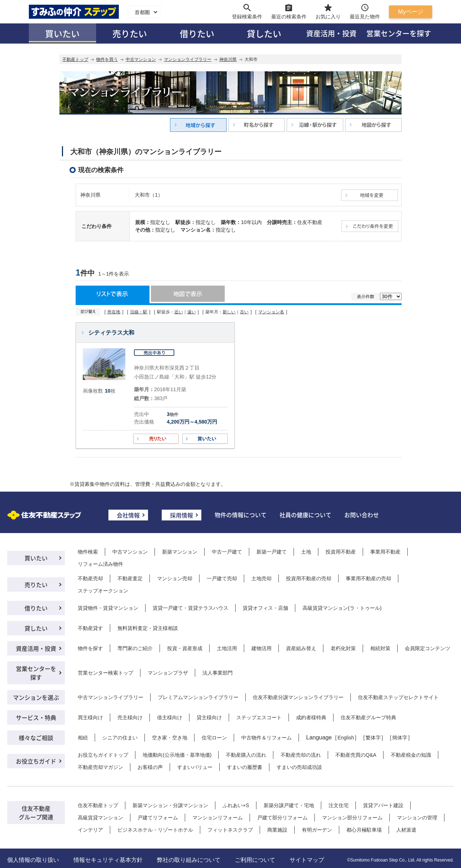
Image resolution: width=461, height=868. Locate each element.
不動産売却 (90, 578)
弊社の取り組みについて (189, 860)
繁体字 (373, 738)
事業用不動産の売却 (368, 578)
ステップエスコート (259, 717)
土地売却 (261, 578)
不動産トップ (75, 59)
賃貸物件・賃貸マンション (108, 608)
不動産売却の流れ (301, 755)
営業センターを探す (399, 33)
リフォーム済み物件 (100, 564)
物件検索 (88, 552)
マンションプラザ (168, 673)
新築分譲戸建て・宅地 (289, 805)
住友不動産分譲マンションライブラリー (298, 697)
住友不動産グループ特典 (368, 717)
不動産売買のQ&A (356, 755)
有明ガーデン (317, 830)
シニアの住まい (120, 738)
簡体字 (400, 738)
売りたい (130, 33)
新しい (229, 312)
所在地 (114, 312)
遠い (192, 312)
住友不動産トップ (98, 805)
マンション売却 (175, 578)
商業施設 (277, 830)
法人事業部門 (218, 673)
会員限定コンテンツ (428, 648)
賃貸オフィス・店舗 (265, 608)
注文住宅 (339, 805)
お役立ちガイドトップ (103, 755)
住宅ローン (214, 738)
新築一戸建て (272, 552)
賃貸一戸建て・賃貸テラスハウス (191, 608)
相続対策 (380, 648)
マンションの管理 (417, 818)
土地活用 (227, 648)
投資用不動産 (341, 552)
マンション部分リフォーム (352, 818)
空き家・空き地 (170, 738)
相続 (83, 738)
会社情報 (128, 515)
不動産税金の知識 (411, 755)
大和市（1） (149, 195)
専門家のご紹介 (135, 648)
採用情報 (182, 515)
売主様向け (130, 717)
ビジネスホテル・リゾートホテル (155, 830)
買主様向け (90, 717)
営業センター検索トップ (106, 673)
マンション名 (271, 312)
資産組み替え (301, 648)
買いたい (62, 33)
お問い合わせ (362, 515)
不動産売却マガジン (100, 767)
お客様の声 (150, 767)
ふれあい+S (236, 805)
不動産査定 (130, 578)
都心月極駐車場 (364, 830)
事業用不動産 (385, 552)
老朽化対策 (343, 648)
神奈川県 (228, 59)
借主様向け (170, 717)
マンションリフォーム (218, 818)
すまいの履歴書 (245, 767)
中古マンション (141, 59)
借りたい (197, 33)
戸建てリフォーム (158, 818)
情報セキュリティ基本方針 (108, 860)
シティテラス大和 (111, 333)
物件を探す (90, 648)
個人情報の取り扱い (33, 860)
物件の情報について (241, 515)
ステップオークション (103, 591)
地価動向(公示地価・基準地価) (177, 755)
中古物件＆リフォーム (267, 738)
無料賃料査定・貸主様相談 (148, 628)
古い (244, 312)
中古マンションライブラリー (111, 697)
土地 (306, 552)
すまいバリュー (195, 767)
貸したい (264, 33)
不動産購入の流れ (246, 755)
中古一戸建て (227, 552)
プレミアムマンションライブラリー (198, 697)
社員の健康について (305, 515)
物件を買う (107, 59)
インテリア (90, 830)
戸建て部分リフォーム (282, 818)
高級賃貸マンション (100, 818)
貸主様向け (209, 717)
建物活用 (261, 648)
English (346, 738)
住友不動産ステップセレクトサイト (398, 697)
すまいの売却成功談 (299, 767)
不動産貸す (90, 628)
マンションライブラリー (188, 59)
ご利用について (255, 860)
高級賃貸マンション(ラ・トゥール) (342, 608)
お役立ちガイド (36, 761)
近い (179, 312)
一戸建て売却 (222, 578)
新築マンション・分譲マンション (170, 805)
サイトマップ (307, 860)
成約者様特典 (311, 717)
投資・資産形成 (185, 648)
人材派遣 (406, 830)
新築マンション (180, 552)
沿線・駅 (139, 312)
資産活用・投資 (331, 33)
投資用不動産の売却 (309, 578)
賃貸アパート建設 (383, 805)
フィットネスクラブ (230, 830)
